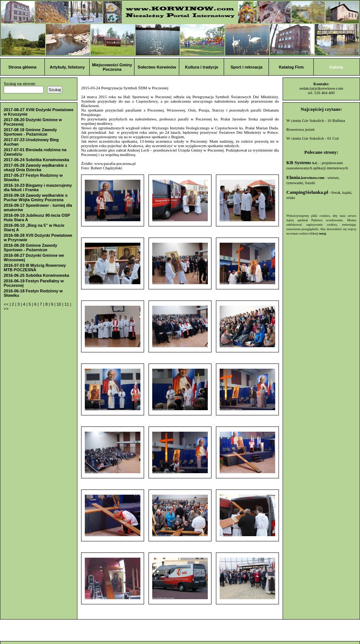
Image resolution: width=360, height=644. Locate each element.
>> (6, 309)
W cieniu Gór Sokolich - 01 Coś (313, 138)
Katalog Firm (291, 67)
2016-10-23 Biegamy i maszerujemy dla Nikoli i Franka (38, 187)
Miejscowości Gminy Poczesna (112, 67)
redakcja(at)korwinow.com (321, 88)
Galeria (336, 67)
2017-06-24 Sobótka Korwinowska (36, 160)
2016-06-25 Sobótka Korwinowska (36, 275)
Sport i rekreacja (246, 67)
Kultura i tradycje (202, 67)
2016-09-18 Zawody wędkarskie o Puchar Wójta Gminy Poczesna (36, 197)
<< (7, 304)
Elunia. (305, 177)
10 (59, 304)
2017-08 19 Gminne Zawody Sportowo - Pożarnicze (30, 132)
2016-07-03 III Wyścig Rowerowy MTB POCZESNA (35, 268)
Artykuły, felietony (67, 67)
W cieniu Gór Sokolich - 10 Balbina (316, 120)
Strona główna (23, 67)
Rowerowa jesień (300, 129)
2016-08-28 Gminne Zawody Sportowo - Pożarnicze (30, 248)
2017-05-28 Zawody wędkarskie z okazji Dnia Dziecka (35, 167)
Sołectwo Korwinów (157, 67)
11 (67, 304)
